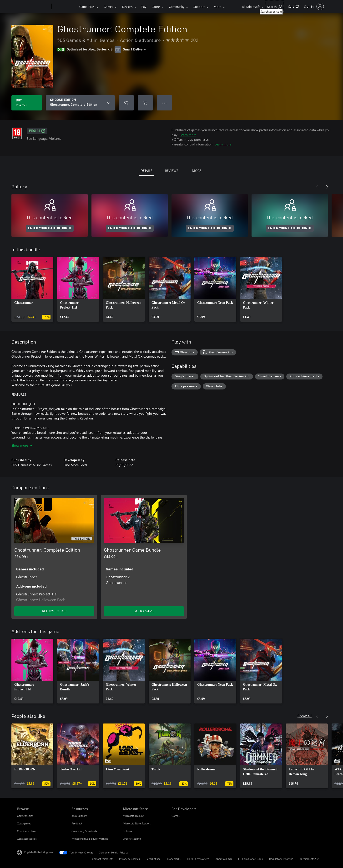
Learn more (188, 135)
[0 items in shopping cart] (293, 6)
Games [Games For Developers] (176, 816)
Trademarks (174, 859)
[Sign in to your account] (314, 6)
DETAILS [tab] (146, 171)
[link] (32, 289)
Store (156, 7)
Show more (22, 445)
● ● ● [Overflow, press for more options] (164, 103)
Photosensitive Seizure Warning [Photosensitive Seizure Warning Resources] (90, 839)
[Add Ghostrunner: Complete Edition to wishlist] (126, 103)
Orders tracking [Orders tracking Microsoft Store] (132, 839)
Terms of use (153, 859)
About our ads (224, 859)
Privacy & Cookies (129, 859)
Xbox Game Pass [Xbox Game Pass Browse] (27, 831)
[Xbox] (65, 7)
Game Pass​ (87, 7)
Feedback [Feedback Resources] (77, 823)
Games (108, 7)
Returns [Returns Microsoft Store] (127, 831)
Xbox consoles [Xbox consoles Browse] (25, 816)
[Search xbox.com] (275, 6)
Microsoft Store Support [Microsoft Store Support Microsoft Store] (137, 823)
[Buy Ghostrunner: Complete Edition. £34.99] (27, 103)
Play (144, 7)
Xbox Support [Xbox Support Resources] (79, 816)
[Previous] (317, 187)
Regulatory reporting (281, 859)
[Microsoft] (33, 7)
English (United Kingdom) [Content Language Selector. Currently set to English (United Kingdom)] (39, 852)
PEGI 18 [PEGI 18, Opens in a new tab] (37, 131)
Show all (305, 716)
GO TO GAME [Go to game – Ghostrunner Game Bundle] (144, 611)
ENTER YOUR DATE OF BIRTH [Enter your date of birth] (50, 228)
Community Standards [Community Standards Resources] (84, 831)
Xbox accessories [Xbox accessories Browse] (27, 839)
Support (199, 7)
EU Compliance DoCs (250, 859)
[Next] (327, 187)
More (217, 7)
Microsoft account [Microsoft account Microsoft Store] (133, 816)
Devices (127, 7)
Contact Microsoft (102, 859)
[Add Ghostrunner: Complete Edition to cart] (145, 103)
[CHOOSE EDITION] (80, 103)
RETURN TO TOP (54, 611)
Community (177, 7)
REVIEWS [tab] (172, 171)
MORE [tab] (197, 171)
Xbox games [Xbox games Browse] (24, 823)
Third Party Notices (198, 859)
